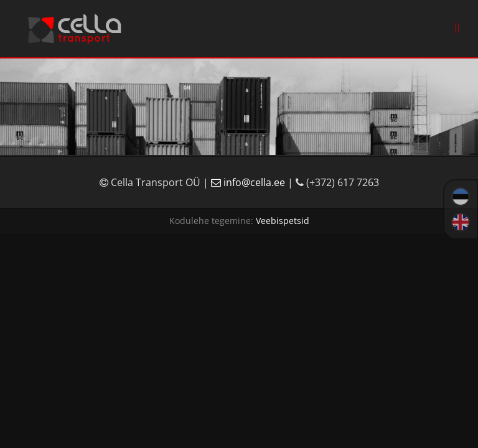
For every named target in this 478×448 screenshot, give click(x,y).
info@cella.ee (249, 182)
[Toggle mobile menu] (457, 28)
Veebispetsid (283, 221)
